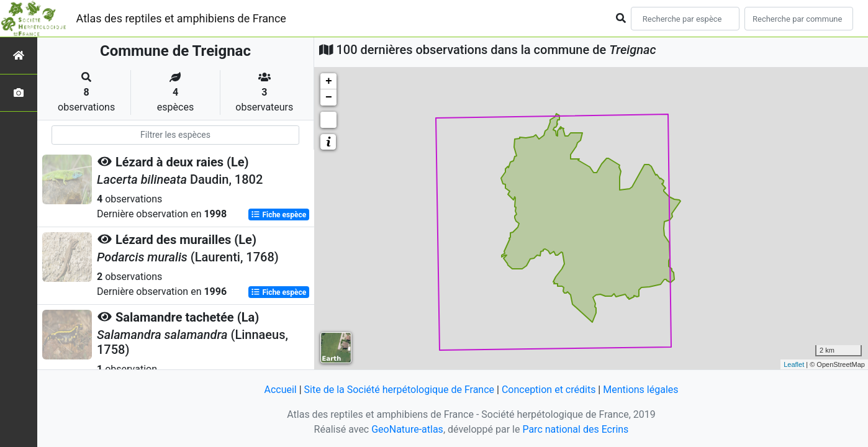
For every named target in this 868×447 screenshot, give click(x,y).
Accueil (280, 390)
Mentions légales (640, 390)
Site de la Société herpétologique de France (399, 390)
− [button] (329, 97)
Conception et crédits (549, 390)
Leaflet (794, 364)
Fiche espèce (278, 215)
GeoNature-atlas (407, 429)
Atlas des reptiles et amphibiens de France (181, 18)
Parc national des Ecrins (575, 429)
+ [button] (329, 81)
